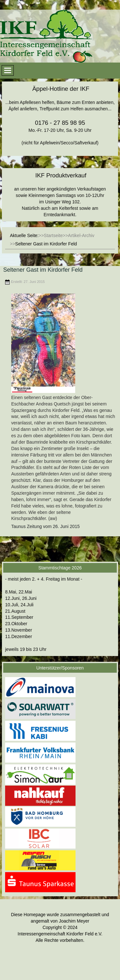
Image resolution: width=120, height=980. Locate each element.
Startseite (53, 235)
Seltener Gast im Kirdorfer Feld (43, 270)
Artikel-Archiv (81, 235)
